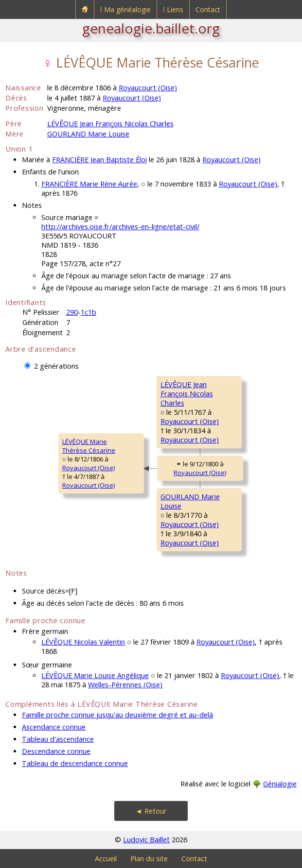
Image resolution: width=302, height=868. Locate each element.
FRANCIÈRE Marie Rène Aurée (89, 184)
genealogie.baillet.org (151, 28)
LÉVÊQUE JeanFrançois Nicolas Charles (187, 394)
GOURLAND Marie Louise (88, 134)
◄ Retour (151, 811)
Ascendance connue (54, 727)
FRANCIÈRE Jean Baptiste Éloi (99, 160)
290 (72, 312)
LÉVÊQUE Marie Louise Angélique (95, 675)
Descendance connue (56, 751)
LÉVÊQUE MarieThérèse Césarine (89, 446)
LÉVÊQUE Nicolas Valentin (83, 642)
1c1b (89, 312)
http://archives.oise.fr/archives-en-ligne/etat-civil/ (120, 227)
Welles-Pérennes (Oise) (125, 685)
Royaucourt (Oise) (148, 88)
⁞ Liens (173, 9)
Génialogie (280, 784)
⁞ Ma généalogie (125, 9)
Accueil (106, 859)
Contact (208, 9)
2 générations (56, 366)
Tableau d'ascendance (58, 739)
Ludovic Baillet (146, 840)
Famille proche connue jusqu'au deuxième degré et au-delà (117, 715)
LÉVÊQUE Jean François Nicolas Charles (110, 124)
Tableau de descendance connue (75, 763)
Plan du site (149, 859)
